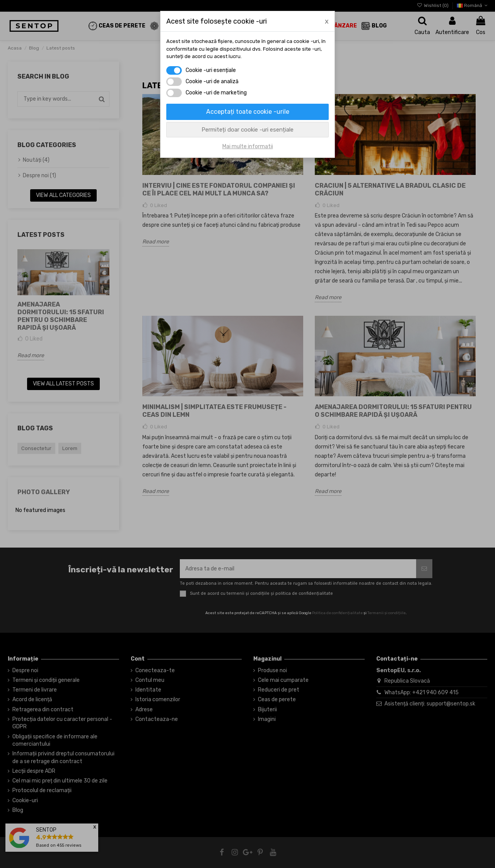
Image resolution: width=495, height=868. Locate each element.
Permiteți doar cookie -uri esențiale (247, 130)
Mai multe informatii (248, 146)
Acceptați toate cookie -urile (248, 112)
